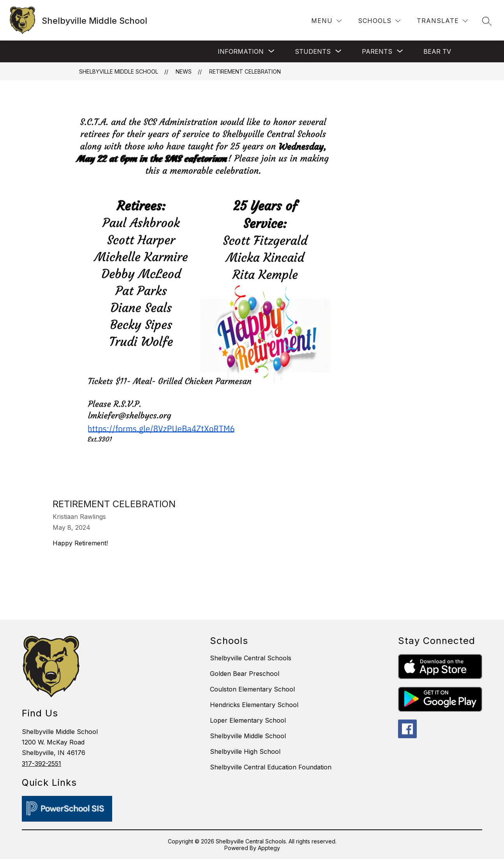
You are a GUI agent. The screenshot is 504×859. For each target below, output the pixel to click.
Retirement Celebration (245, 71)
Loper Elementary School (248, 720)
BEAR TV (437, 51)
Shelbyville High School (245, 751)
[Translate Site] (442, 21)
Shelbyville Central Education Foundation (271, 767)
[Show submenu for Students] (313, 51)
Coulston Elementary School (252, 689)
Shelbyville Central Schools (251, 658)
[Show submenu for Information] (241, 51)
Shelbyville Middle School (119, 71)
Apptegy (269, 848)
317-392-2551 (41, 764)
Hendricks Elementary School (254, 705)
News (184, 71)
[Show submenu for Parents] (377, 51)
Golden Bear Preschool (245, 674)
